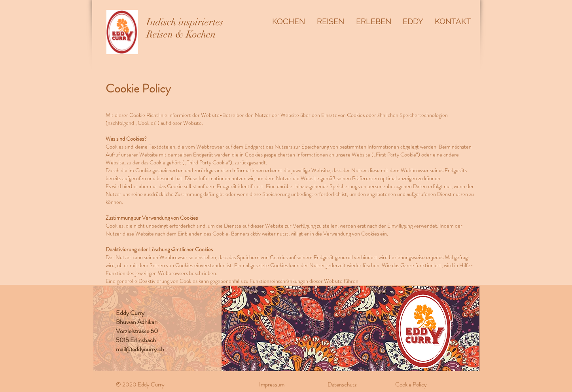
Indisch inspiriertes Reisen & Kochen (185, 28)
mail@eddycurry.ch (140, 349)
